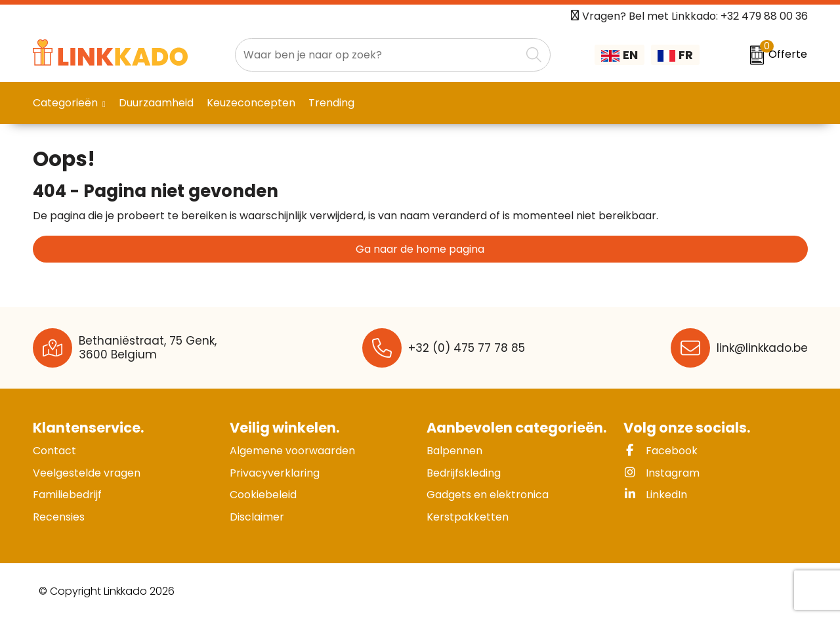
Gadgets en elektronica (488, 495)
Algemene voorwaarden (292, 451)
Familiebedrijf (67, 495)
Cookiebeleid (263, 495)
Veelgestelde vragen (87, 473)
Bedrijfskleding (464, 473)
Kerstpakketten (468, 517)
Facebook (661, 451)
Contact (54, 451)
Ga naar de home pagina (420, 249)
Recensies (59, 517)
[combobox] (378, 55)
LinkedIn (655, 495)
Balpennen (454, 451)
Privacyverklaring (275, 473)
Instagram (661, 473)
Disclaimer (257, 517)
